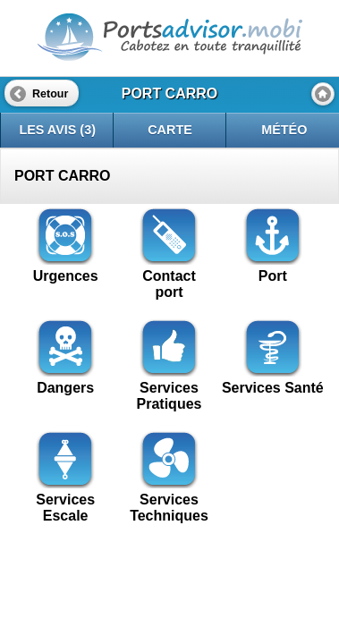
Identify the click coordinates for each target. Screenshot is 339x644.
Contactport (169, 276)
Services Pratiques (169, 388)
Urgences (66, 268)
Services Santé (273, 380)
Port (273, 268)
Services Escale (65, 500)
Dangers (65, 380)
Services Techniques (169, 500)
